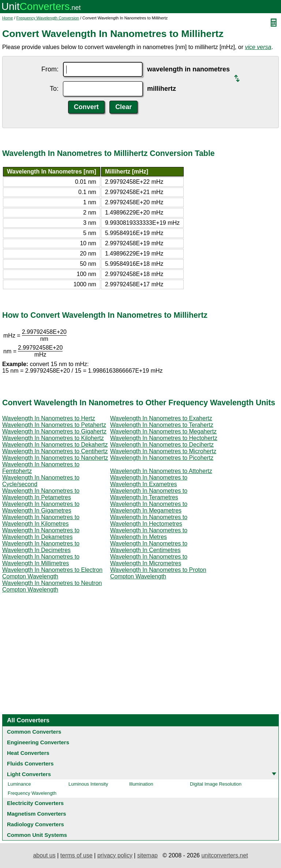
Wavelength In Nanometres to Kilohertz (53, 438)
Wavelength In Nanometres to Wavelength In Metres (149, 534)
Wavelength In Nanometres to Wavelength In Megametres (149, 507)
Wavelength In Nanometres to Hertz (49, 418)
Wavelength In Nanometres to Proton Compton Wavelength (158, 573)
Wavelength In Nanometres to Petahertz (54, 425)
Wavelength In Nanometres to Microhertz (163, 451)
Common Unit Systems (37, 835)
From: (50, 69)
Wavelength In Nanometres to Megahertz (163, 431)
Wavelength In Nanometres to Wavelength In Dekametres (41, 534)
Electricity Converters (35, 803)
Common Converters (34, 732)
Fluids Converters (30, 763)
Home (8, 18)
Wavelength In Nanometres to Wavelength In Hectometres (149, 520)
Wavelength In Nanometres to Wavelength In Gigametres (41, 507)
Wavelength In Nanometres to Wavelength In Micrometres (149, 560)
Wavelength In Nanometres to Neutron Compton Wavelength (52, 586)
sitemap (147, 855)
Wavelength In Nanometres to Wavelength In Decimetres (41, 547)
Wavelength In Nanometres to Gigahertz (54, 431)
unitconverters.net (224, 855)
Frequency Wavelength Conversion (48, 18)
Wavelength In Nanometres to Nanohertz (55, 458)
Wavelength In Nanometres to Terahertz (162, 425)
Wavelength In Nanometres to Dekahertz (55, 445)
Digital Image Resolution (216, 784)
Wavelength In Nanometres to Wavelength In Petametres (41, 494)
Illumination (141, 784)
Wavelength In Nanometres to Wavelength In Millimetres (41, 560)
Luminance (19, 784)
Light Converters (29, 774)
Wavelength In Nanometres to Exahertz (161, 418)
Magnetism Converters (37, 814)
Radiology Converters (35, 824)
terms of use (76, 855)
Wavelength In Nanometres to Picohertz (162, 458)
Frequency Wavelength (32, 793)
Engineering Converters (38, 742)
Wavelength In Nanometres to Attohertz (161, 471)
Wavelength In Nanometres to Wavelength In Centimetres (149, 547)
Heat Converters (28, 753)
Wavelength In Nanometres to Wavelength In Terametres (149, 494)
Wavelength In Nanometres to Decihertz (162, 445)
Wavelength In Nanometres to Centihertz (55, 451)
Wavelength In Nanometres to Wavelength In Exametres (149, 481)
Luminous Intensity (88, 784)
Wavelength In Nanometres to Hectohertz (164, 438)
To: (54, 89)
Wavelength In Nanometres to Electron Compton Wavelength (52, 573)
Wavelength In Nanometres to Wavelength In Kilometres (41, 520)
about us (44, 855)
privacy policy (115, 855)
